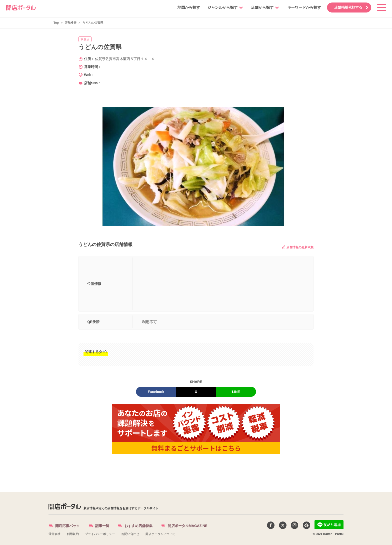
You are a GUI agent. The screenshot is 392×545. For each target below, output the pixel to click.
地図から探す (186, 7)
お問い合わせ (130, 534)
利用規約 (73, 534)
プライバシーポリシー (100, 534)
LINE (236, 392)
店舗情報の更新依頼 (298, 247)
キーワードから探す (302, 7)
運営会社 (54, 534)
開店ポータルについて (160, 534)
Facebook (156, 392)
